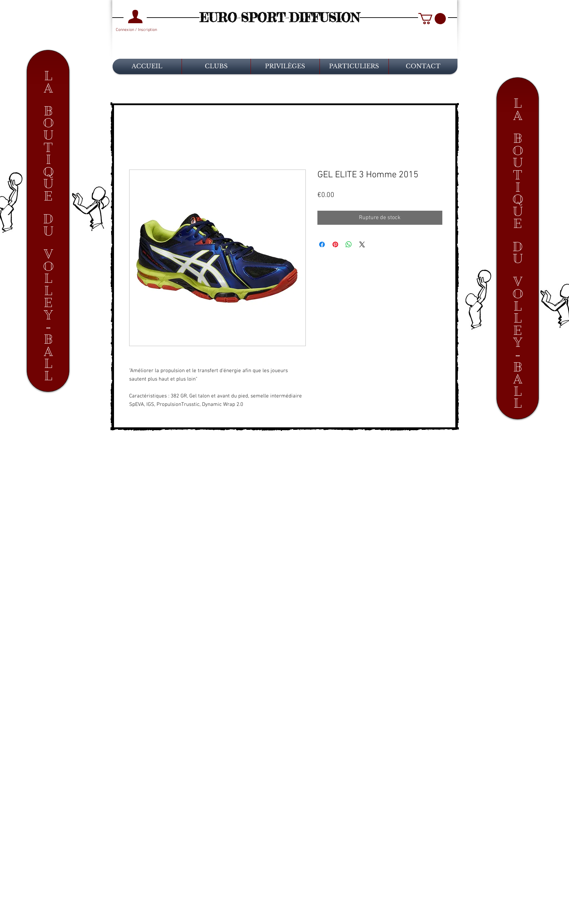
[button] (432, 19)
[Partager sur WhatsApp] (349, 244)
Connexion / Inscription (136, 30)
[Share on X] (362, 244)
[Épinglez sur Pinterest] (335, 244)
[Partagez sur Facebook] (322, 244)
